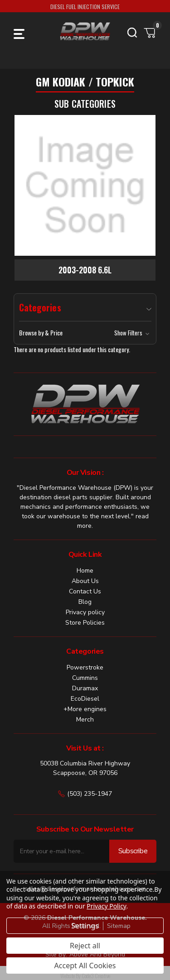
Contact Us (85, 591)
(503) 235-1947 (85, 794)
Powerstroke (85, 667)
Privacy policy (85, 612)
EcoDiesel (85, 699)
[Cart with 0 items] (150, 33)
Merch (85, 719)
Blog (85, 602)
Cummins (85, 678)
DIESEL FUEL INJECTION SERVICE (85, 7)
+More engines (85, 709)
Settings (85, 926)
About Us (85, 581)
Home (85, 571)
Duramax (85, 688)
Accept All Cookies (85, 966)
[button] (85, 333)
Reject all (85, 946)
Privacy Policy (106, 906)
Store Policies (85, 623)
